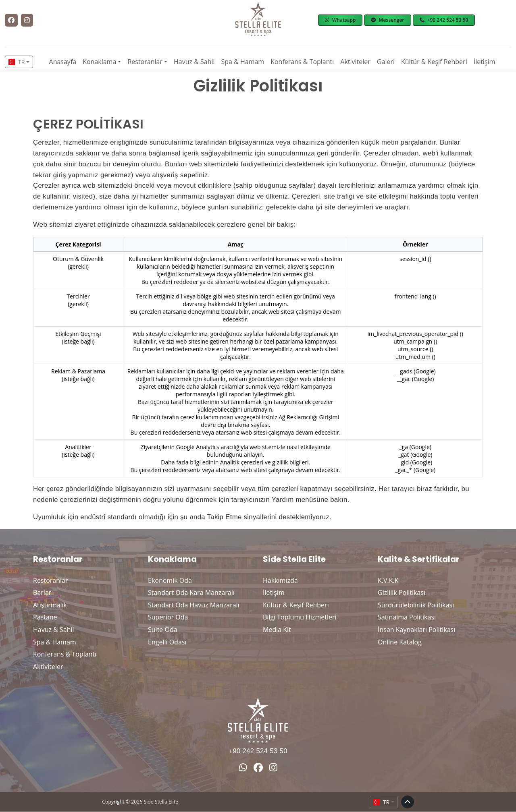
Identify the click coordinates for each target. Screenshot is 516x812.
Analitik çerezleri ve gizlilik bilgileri (264, 462)
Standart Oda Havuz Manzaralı (194, 605)
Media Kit (277, 630)
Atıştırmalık (50, 605)
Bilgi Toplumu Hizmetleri (300, 617)
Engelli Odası (167, 642)
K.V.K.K (388, 580)
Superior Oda (168, 617)
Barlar (42, 592)
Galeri (386, 62)
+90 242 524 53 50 (258, 751)
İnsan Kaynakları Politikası (416, 630)
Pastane (45, 617)
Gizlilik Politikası (402, 592)
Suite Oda (163, 630)
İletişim (485, 62)
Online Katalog (400, 642)
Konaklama (99, 62)
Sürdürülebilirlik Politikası (416, 605)
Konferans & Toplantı (302, 62)
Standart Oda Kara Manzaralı (191, 592)
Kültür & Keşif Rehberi (434, 62)
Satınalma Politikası (407, 617)
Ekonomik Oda (170, 580)
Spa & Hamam (243, 62)
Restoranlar (145, 62)
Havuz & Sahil (194, 62)
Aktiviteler (355, 62)
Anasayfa (63, 62)
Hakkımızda (280, 580)
